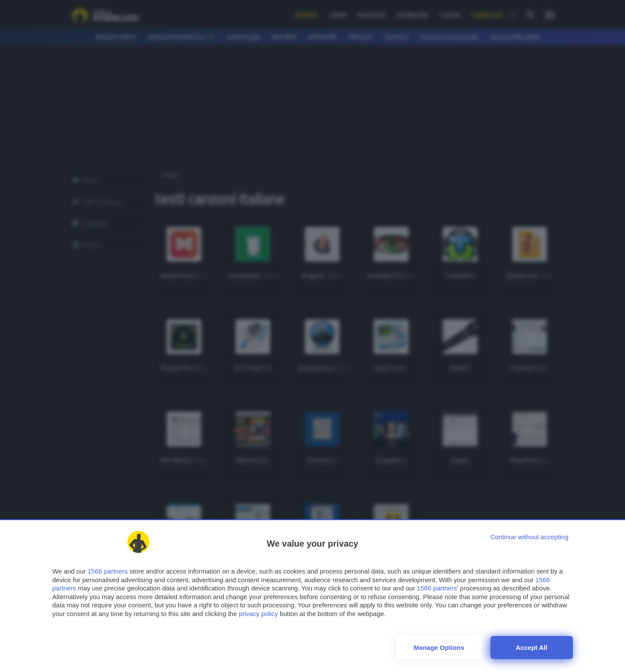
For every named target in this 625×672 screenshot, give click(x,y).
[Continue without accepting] (529, 537)
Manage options (439, 647)
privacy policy (259, 614)
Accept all (532, 647)
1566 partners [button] (108, 571)
